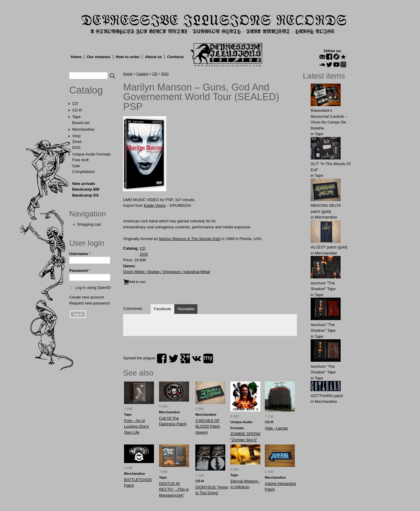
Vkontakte (186, 309)
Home (76, 57)
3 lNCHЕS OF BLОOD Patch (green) (208, 426)
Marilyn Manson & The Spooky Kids (190, 239)
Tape (76, 117)
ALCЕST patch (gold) (329, 247)
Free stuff (80, 160)
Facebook (162, 309)
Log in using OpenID (93, 288)
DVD (76, 148)
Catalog (86, 90)
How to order (128, 57)
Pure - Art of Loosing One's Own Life (136, 426)
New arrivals (84, 184)
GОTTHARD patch (327, 396)
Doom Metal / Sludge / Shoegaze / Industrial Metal (167, 272)
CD (75, 104)
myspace (208, 358)
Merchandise (83, 129)
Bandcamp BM (86, 189)
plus (185, 358)
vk (197, 358)
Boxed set (81, 123)
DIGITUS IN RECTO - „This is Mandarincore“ (174, 489)
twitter (173, 358)
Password (80, 270)
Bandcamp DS (85, 195)
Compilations (83, 172)
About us (153, 57)
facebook (162, 358)
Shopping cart (89, 224)
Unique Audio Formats (92, 154)
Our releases (99, 57)
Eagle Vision (155, 205)
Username (80, 254)
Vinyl (76, 136)
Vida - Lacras (276, 428)
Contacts (176, 57)
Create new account (87, 297)
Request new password (89, 303)
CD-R (77, 110)
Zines (77, 142)
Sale (76, 166)
